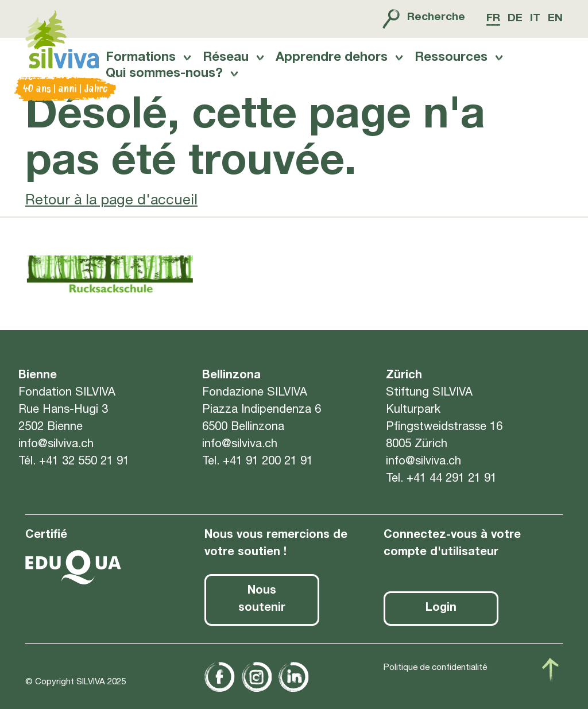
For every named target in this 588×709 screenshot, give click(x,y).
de (513, 19)
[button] (490, 615)
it (534, 19)
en (555, 19)
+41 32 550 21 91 (84, 468)
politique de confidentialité (103, 665)
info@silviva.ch (56, 451)
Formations (140, 63)
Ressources (454, 63)
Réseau (226, 63)
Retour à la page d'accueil (111, 213)
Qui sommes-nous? (164, 80)
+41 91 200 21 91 (268, 468)
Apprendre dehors (333, 63)
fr (490, 19)
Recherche (418, 19)
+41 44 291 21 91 (452, 485)
